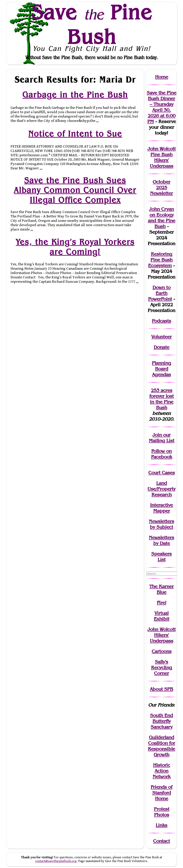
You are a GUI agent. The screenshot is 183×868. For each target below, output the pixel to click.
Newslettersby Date (161, 540)
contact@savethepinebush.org (56, 861)
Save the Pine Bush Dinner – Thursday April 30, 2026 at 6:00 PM (161, 107)
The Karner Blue (161, 589)
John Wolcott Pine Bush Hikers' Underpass (162, 157)
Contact (161, 841)
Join (157, 435)
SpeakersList (161, 557)
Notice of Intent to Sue (75, 134)
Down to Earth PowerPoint (160, 293)
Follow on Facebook (162, 454)
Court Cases (162, 473)
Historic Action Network (162, 771)
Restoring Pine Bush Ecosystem (160, 260)
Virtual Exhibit (162, 616)
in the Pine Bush (162, 402)
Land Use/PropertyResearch (161, 489)
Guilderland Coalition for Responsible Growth (161, 746)
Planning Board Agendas (161, 369)
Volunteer (161, 337)
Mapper (162, 511)
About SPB (161, 689)
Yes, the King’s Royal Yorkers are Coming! (75, 247)
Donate (161, 347)
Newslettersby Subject (161, 524)
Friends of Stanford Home (161, 793)
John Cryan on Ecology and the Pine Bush (162, 218)
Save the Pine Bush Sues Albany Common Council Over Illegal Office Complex (75, 190)
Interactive (161, 505)
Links (161, 825)
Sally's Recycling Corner (162, 667)
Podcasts (161, 321)
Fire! (162, 603)
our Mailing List (162, 438)
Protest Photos (162, 812)
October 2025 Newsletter (161, 187)
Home (162, 77)
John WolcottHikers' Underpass (162, 635)
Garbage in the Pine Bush (75, 95)
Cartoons (162, 651)
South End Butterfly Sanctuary (161, 721)
